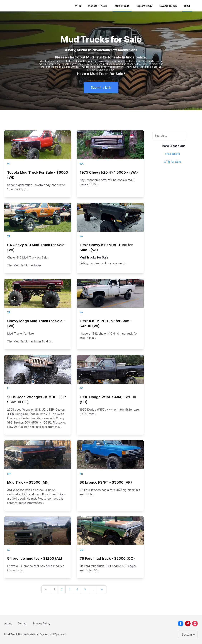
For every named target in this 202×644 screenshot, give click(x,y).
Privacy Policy (42, 623)
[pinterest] (188, 624)
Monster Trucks (98, 6)
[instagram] (195, 624)
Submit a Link (101, 87)
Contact (22, 623)
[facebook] (181, 624)
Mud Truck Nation (15, 634)
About (8, 623)
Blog (187, 6)
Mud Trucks (122, 6)
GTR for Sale (172, 162)
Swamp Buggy (168, 6)
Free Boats (172, 154)
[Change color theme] (189, 634)
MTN (78, 6)
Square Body (144, 6)
